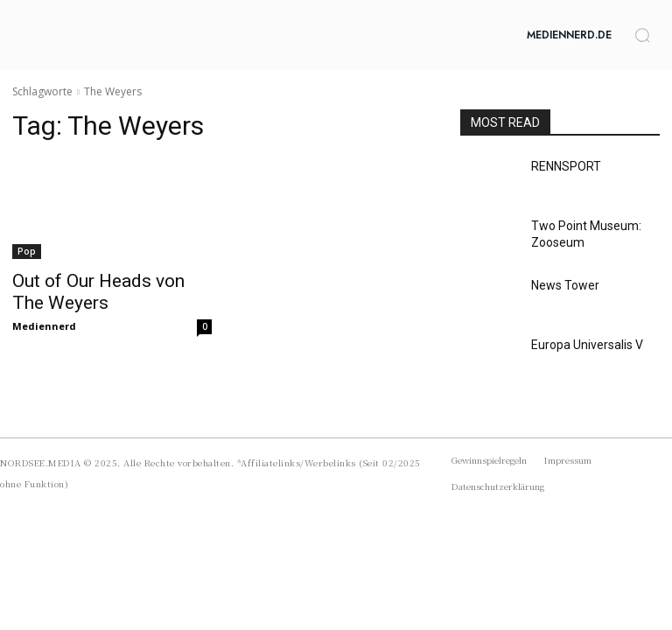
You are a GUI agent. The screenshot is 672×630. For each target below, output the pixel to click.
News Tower (560, 284)
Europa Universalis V (581, 344)
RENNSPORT (561, 165)
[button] (642, 35)
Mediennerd (44, 321)
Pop (27, 251)
